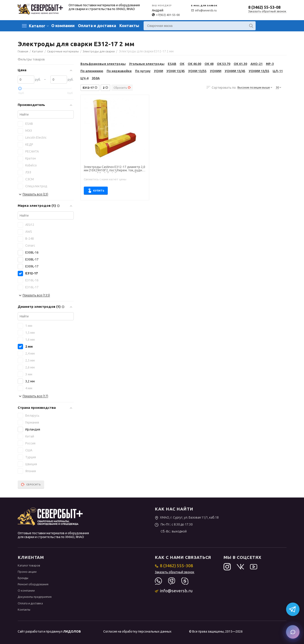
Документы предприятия (35, 597)
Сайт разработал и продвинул (49, 631)
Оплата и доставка (97, 26)
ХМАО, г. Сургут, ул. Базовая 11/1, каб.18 (187, 517)
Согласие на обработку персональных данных (137, 631)
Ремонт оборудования (33, 584)
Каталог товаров (29, 565)
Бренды (23, 578)
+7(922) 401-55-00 (166, 15)
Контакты (129, 26)
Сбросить (122, 88)
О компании (63, 26)
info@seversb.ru (204, 10)
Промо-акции (27, 572)
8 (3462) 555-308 (174, 566)
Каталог (37, 26)
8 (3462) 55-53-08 (264, 7)
